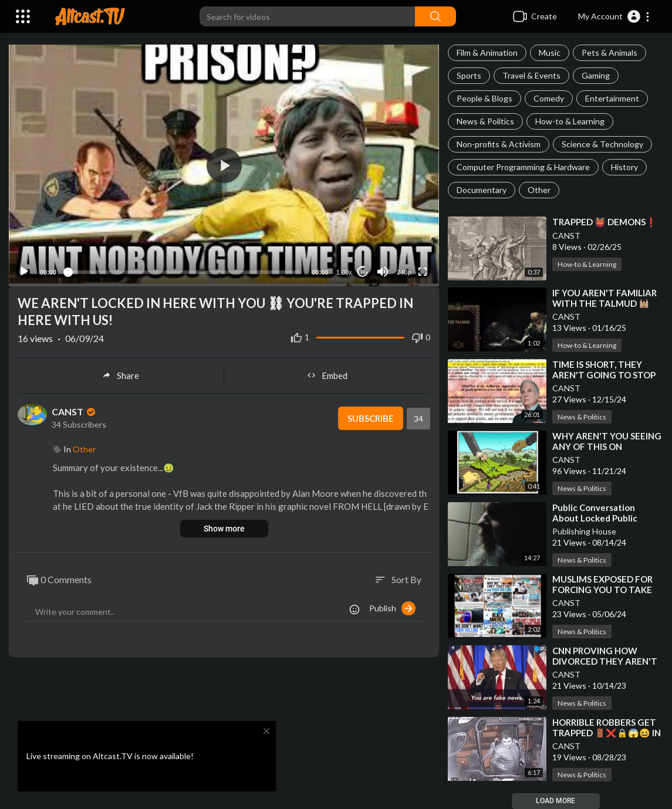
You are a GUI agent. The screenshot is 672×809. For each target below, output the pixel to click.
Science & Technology (602, 144)
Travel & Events (531, 75)
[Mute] (383, 272)
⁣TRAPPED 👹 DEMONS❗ (605, 222)
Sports (469, 75)
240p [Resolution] (404, 272)
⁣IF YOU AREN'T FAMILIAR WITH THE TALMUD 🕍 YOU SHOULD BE (605, 303)
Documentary (482, 190)
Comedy (549, 98)
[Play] (24, 272)
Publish (392, 608)
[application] (224, 165)
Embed (327, 375)
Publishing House (584, 531)
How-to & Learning (570, 121)
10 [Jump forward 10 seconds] (363, 272)
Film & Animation (487, 53)
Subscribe (371, 418)
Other (539, 190)
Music (550, 53)
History (624, 167)
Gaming (596, 75)
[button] (614, 16)
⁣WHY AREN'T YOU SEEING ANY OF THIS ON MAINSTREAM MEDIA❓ (607, 446)
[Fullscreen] (423, 272)
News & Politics (485, 121)
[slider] (184, 272)
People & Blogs (484, 98)
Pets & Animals (609, 53)
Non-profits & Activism (499, 144)
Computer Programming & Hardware (523, 167)
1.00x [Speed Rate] (344, 272)
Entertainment (612, 98)
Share (121, 375)
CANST (566, 236)
